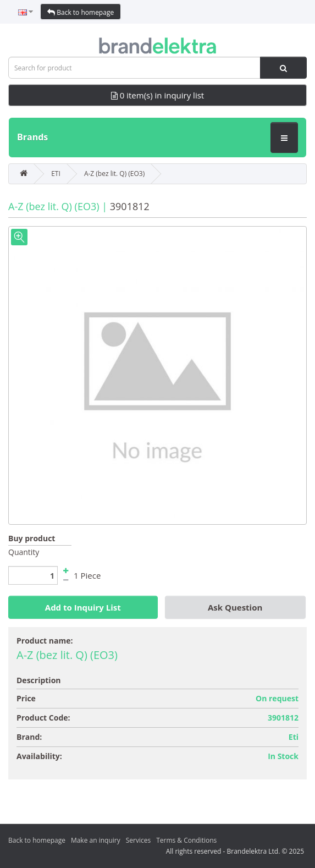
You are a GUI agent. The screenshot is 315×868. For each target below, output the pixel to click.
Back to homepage (81, 12)
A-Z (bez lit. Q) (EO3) (114, 174)
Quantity (24, 552)
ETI (56, 174)
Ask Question (235, 607)
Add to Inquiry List (83, 607)
